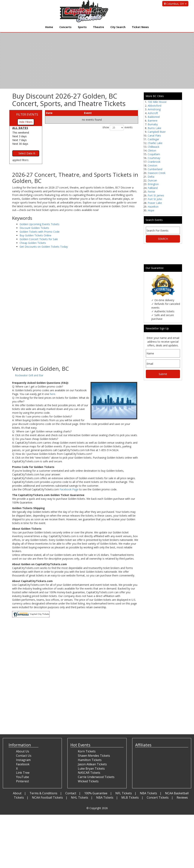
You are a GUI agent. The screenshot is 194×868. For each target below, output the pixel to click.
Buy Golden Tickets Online (35, 235)
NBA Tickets (148, 793)
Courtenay (154, 158)
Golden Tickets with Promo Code (40, 232)
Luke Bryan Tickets (91, 769)
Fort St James (156, 195)
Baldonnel (154, 117)
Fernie (151, 192)
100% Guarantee (96, 793)
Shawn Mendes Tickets (94, 756)
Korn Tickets (87, 751)
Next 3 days (20, 136)
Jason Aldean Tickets (92, 764)
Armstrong (154, 109)
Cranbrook (154, 162)
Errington (153, 184)
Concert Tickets (158, 797)
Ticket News (140, 27)
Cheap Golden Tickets (33, 243)
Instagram (23, 760)
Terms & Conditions (43, 793)
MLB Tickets (130, 797)
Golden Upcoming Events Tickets (39, 224)
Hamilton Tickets (90, 760)
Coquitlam (154, 154)
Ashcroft (153, 113)
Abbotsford (155, 106)
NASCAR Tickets (89, 773)
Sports (82, 27)
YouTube (22, 777)
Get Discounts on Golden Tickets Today (44, 247)
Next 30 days (20, 144)
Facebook (23, 764)
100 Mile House (157, 102)
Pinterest (22, 781)
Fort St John (155, 199)
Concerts (65, 27)
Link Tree (23, 773)
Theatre (98, 27)
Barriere (153, 121)
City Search (118, 27)
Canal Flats (154, 136)
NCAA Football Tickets (47, 797)
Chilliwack (153, 147)
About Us (23, 751)
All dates (20, 128)
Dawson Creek (157, 173)
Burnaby (153, 124)
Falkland (153, 188)
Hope (151, 210)
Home (49, 27)
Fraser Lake (155, 203)
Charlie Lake (155, 143)
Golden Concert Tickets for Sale (39, 239)
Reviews (182, 797)
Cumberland (155, 169)
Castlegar (153, 139)
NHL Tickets (80, 797)
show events (118, 128)
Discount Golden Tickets (34, 228)
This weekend (21, 133)
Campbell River (157, 132)
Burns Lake (155, 128)
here (53, 394)
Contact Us (24, 756)
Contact (71, 793)
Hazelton (153, 207)
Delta (151, 177)
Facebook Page (69, 489)
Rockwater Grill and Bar (29, 375)
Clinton (152, 150)
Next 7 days (20, 140)
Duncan (152, 180)
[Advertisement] (75, 336)
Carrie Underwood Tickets (96, 777)
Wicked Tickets (88, 781)
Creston (152, 165)
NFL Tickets (124, 793)
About (17, 793)
